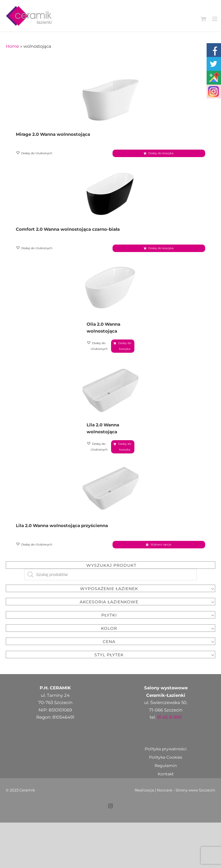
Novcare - (166, 772)
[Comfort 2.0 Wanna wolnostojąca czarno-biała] (110, 192)
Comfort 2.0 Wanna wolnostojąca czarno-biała (68, 229)
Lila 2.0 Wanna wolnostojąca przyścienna (62, 507)
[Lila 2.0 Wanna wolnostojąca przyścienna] (110, 470)
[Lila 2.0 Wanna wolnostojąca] (110, 379)
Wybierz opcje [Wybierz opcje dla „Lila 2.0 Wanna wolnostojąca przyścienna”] (161, 526)
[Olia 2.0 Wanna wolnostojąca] (110, 287)
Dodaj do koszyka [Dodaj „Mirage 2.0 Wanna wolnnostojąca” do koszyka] (161, 153)
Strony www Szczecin (195, 772)
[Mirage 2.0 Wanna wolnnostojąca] (110, 97)
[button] (35, 153)
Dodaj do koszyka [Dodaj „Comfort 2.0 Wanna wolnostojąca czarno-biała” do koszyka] (161, 248)
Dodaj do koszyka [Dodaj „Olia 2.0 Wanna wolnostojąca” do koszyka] (125, 346)
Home (12, 46)
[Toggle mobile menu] (215, 19)
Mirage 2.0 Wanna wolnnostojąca (53, 134)
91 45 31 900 (169, 699)
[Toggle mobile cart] (203, 19)
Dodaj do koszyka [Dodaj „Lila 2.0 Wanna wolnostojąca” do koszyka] (125, 428)
